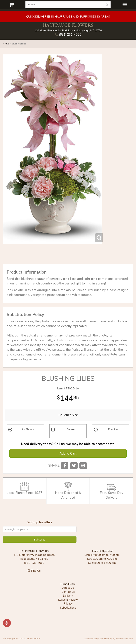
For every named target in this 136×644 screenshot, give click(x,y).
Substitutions (68, 608)
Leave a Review (68, 600)
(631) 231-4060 (68, 35)
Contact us (68, 592)
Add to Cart (68, 453)
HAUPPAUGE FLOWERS (68, 25)
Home (6, 44)
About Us (68, 588)
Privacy (68, 604)
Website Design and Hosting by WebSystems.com (108, 639)
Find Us (34, 571)
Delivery (68, 596)
